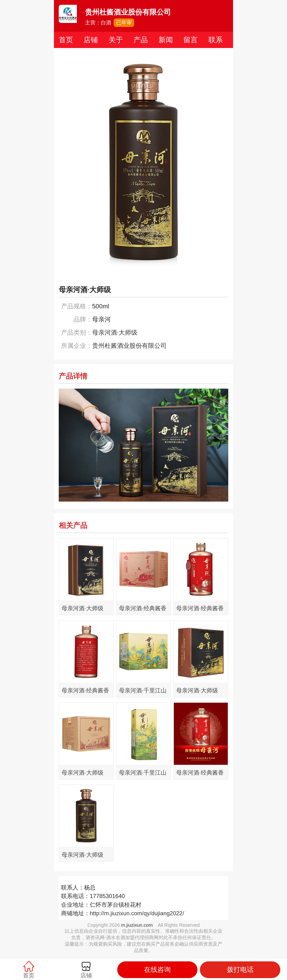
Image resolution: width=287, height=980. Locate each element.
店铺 (91, 40)
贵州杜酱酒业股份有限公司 (129, 346)
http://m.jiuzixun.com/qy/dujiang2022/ (137, 913)
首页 (66, 40)
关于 (116, 40)
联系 (216, 40)
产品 (141, 40)
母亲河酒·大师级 (115, 332)
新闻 (166, 40)
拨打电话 (240, 970)
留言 (191, 40)
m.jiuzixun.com (137, 925)
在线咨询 (157, 970)
